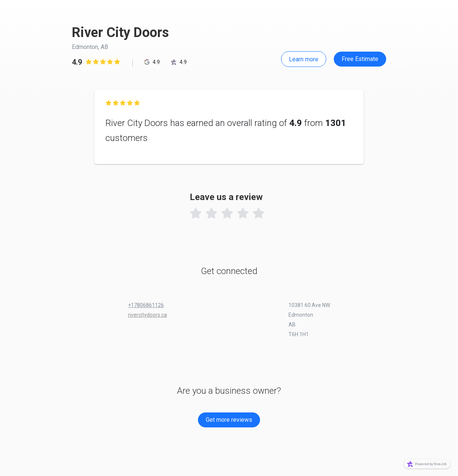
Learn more (304, 59)
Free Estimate (360, 59)
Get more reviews (229, 420)
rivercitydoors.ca (147, 315)
